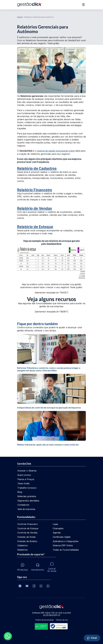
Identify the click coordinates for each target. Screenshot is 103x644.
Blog (20, 492)
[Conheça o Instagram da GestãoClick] (20, 586)
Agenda (57, 533)
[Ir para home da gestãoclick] (29, 5)
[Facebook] (34, 586)
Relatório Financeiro (35, 190)
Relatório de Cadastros (37, 168)
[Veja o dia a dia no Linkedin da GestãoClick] (41, 586)
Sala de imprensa (26, 509)
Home (20, 17)
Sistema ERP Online (63, 545)
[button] (8, 636)
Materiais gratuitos (27, 496)
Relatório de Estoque (35, 227)
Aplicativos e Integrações (66, 541)
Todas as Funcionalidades (66, 550)
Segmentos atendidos (28, 501)
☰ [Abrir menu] (83, 5)
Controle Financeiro (28, 524)
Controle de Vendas (27, 533)
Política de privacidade (45, 620)
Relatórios (23, 550)
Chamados (58, 528)
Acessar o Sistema (27, 471)
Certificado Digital (62, 537)
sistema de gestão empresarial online (56, 151)
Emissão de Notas (26, 537)
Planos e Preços (26, 479)
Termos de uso (62, 620)
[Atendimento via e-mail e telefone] (38, 566)
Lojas (55, 524)
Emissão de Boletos (27, 541)
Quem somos (24, 475)
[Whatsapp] (23, 566)
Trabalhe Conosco (27, 488)
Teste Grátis (23, 483)
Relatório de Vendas (35, 208)
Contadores (23, 505)
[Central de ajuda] (52, 566)
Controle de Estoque (28, 528)
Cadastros (23, 545)
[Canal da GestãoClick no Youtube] (27, 586)
